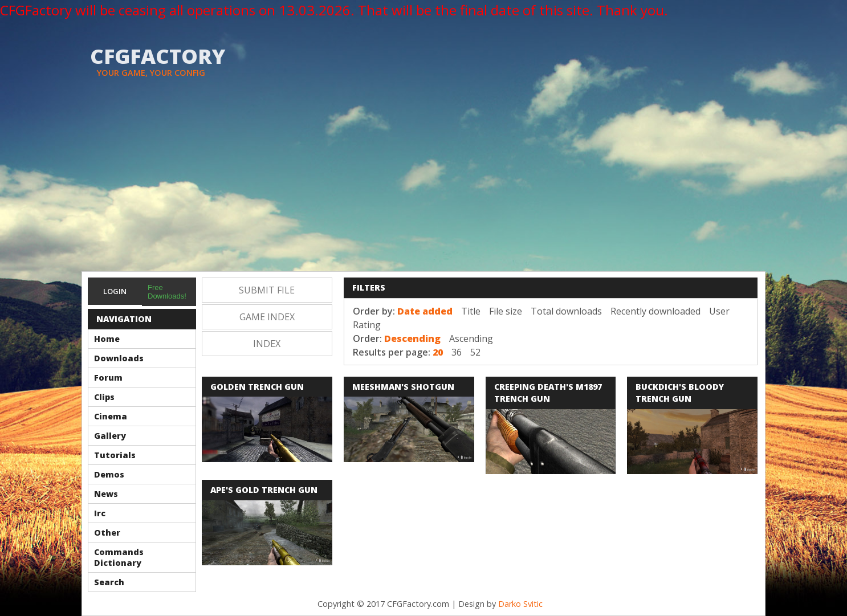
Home (107, 339)
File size (506, 311)
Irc (100, 513)
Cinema (111, 416)
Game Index (267, 317)
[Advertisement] (423, 186)
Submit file (267, 290)
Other (107, 533)
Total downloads (566, 311)
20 (438, 352)
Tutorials (115, 455)
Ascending (471, 338)
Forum (108, 378)
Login (115, 291)
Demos (109, 474)
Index (267, 344)
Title (471, 311)
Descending (412, 338)
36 (457, 352)
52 (475, 352)
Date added (425, 311)
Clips (104, 397)
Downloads (119, 358)
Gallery (110, 436)
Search (109, 582)
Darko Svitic (520, 604)
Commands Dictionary (119, 557)
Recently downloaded (655, 311)
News (106, 494)
